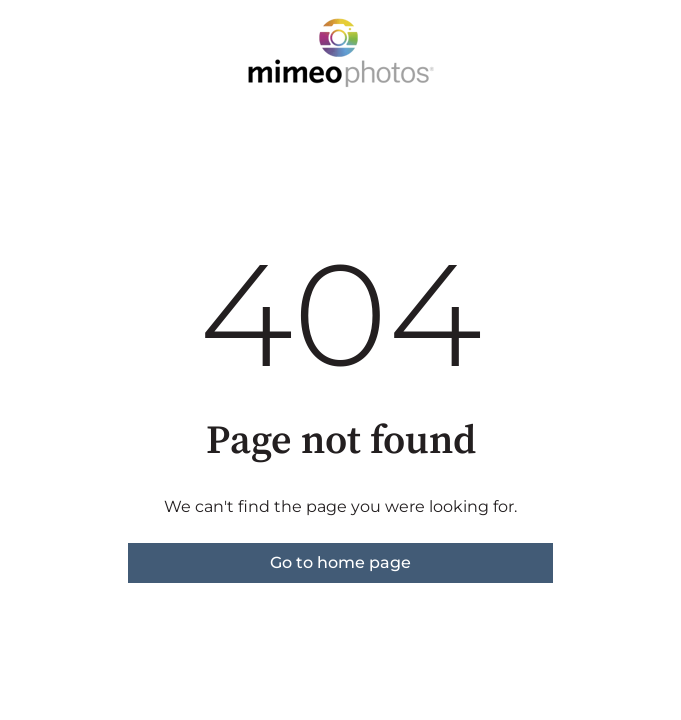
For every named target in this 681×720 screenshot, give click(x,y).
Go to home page (340, 562)
